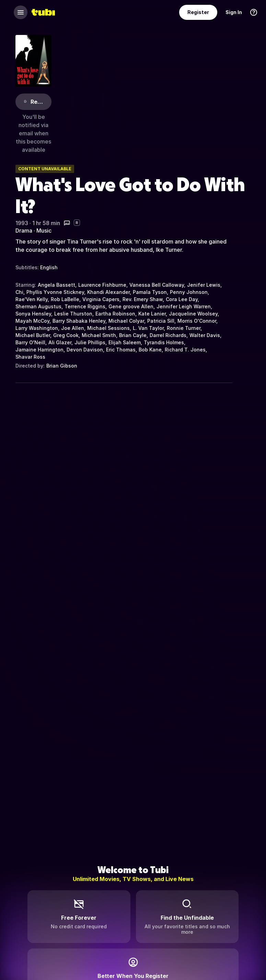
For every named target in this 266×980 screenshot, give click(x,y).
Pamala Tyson (150, 292)
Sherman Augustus (38, 306)
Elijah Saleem (125, 342)
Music (44, 231)
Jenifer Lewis (204, 285)
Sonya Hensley (33, 314)
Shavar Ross (30, 357)
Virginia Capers (101, 299)
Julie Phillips (90, 342)
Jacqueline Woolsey (193, 314)
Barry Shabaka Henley (79, 321)
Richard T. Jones (185, 350)
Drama (24, 231)
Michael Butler (33, 335)
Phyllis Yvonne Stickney (55, 292)
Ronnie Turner (184, 328)
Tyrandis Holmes (164, 342)
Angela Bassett (56, 285)
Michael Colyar (126, 321)
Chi (19, 292)
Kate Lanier (152, 314)
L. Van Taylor (148, 328)
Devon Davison (85, 350)
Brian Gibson (62, 366)
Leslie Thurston (73, 314)
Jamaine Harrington (39, 350)
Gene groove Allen (131, 306)
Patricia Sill (161, 321)
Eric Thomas (121, 350)
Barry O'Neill (30, 342)
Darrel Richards (168, 335)
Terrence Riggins (85, 306)
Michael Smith (99, 335)
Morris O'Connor (197, 321)
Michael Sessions (108, 328)
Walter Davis (205, 335)
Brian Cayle (133, 335)
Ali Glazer (60, 342)
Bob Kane (150, 350)
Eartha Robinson (115, 314)
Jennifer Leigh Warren (184, 306)
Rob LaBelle (65, 299)
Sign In (234, 12)
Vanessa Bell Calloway (157, 285)
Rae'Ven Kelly (32, 299)
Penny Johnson (189, 292)
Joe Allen (73, 328)
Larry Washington (37, 328)
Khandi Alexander (108, 292)
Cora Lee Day (182, 299)
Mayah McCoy (32, 321)
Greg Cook (66, 335)
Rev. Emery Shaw (143, 299)
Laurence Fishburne (102, 285)
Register (198, 12)
